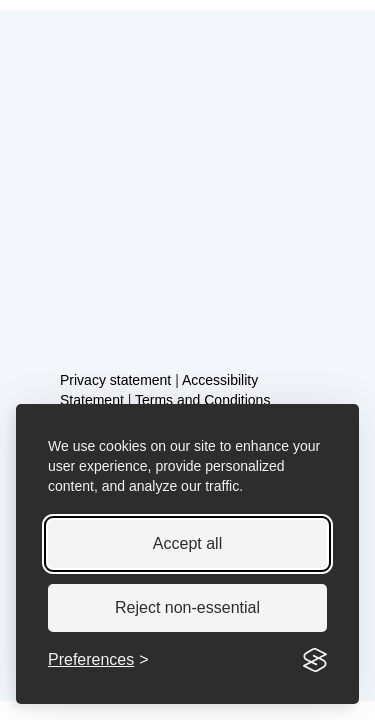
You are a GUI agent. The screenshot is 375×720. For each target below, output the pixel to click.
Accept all (187, 543)
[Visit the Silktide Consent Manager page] (315, 660)
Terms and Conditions (202, 400)
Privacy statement (115, 380)
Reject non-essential (187, 607)
